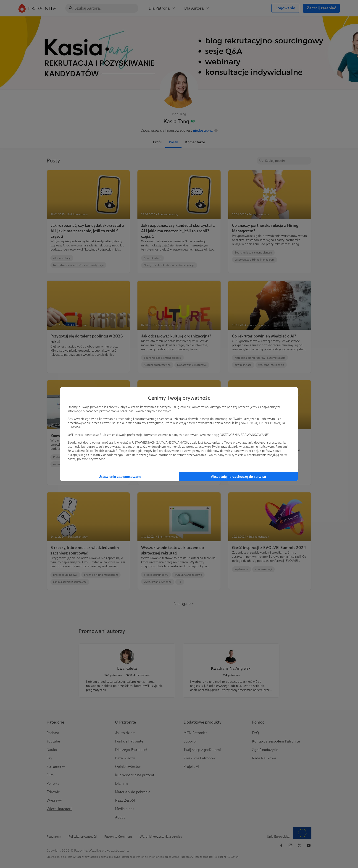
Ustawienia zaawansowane (120, 477)
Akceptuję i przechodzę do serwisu (238, 477)
